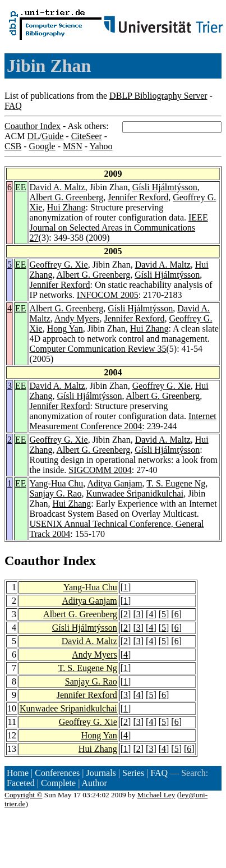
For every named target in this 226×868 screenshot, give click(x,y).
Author (94, 783)
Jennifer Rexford (138, 197)
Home (18, 773)
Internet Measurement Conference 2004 (123, 421)
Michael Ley (156, 795)
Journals (101, 773)
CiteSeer (87, 136)
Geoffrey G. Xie (59, 265)
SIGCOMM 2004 (100, 470)
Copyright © (24, 795)
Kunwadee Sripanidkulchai (135, 493)
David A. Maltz (57, 187)
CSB (13, 146)
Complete (58, 783)
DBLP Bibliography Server (158, 96)
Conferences (57, 773)
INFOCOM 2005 (108, 295)
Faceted (21, 783)
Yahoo (101, 146)
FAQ (13, 106)
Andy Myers (77, 318)
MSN (73, 146)
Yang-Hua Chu (57, 483)
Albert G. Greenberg (67, 197)
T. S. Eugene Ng (176, 483)
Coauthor (32, 561)
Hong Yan (65, 329)
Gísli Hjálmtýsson (165, 187)
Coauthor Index (33, 126)
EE (21, 187)
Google (42, 146)
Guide (52, 136)
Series (133, 773)
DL (33, 136)
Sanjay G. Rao (56, 493)
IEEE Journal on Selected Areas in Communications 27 (119, 228)
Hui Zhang (66, 207)
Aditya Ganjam (114, 483)
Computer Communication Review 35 (98, 349)
